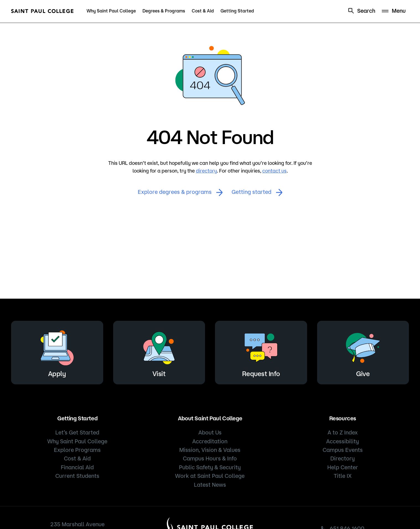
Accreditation (210, 441)
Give (363, 352)
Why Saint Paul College (111, 11)
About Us (210, 432)
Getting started (257, 192)
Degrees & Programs (164, 11)
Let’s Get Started (77, 432)
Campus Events (343, 450)
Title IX (343, 476)
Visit (159, 352)
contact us (274, 171)
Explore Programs (77, 450)
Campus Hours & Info (210, 458)
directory (206, 171)
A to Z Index (343, 432)
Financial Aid (77, 467)
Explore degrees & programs (180, 192)
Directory (343, 458)
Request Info (261, 352)
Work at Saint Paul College (210, 476)
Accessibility (343, 441)
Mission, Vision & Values (210, 450)
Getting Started (237, 11)
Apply (57, 352)
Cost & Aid (203, 11)
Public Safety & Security (210, 467)
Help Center (343, 467)
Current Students (77, 476)
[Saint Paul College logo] (42, 11)
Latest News (210, 485)
